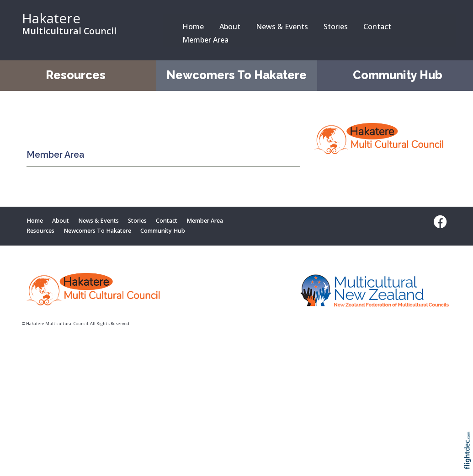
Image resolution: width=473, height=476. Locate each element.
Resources (76, 75)
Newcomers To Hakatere (236, 75)
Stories (336, 27)
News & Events (282, 27)
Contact (377, 27)
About (230, 27)
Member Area (205, 40)
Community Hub (398, 75)
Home (193, 27)
